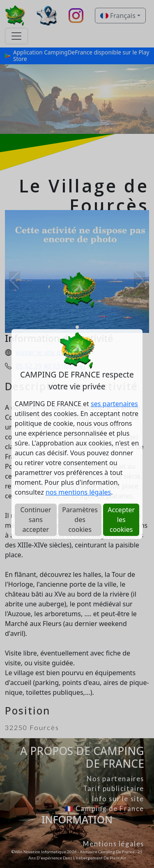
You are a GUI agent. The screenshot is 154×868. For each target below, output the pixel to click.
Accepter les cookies (121, 520)
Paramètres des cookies (80, 520)
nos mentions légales (78, 492)
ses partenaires (114, 404)
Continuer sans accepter (36, 520)
